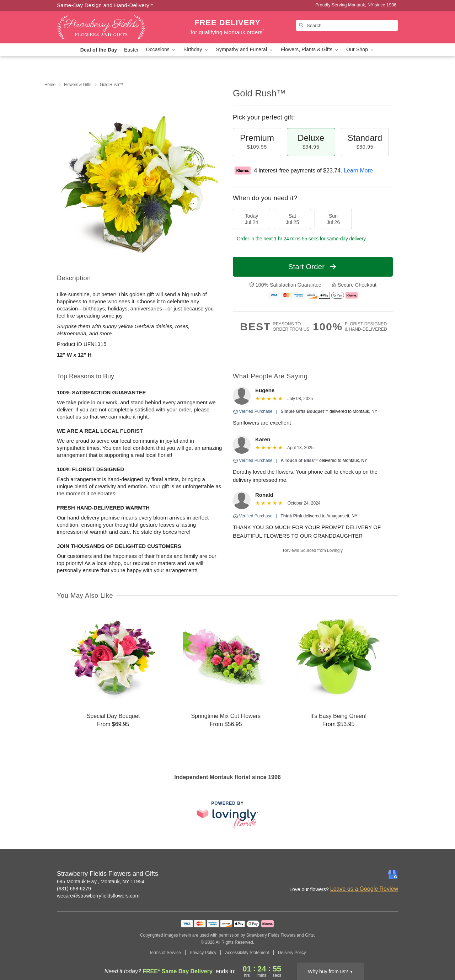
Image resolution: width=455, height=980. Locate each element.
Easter (131, 50)
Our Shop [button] (360, 50)
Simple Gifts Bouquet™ (305, 411)
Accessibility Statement (247, 953)
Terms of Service (165, 953)
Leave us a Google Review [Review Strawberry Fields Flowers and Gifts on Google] (364, 889)
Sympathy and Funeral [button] (245, 50)
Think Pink (292, 516)
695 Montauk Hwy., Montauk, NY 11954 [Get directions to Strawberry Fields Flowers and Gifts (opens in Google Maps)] (101, 882)
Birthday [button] (196, 50)
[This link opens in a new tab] (227, 815)
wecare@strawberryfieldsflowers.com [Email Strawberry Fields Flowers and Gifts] (98, 896)
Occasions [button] (161, 50)
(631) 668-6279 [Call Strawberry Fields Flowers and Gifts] (74, 889)
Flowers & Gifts (78, 85)
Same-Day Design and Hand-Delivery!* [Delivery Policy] (105, 5)
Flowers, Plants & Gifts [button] (310, 50)
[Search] (347, 25)
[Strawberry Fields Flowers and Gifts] (108, 27)
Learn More (358, 171)
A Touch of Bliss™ (299, 460)
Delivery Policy (292, 953)
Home (50, 85)
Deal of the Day (99, 50)
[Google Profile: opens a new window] (393, 874)
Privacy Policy (203, 953)
